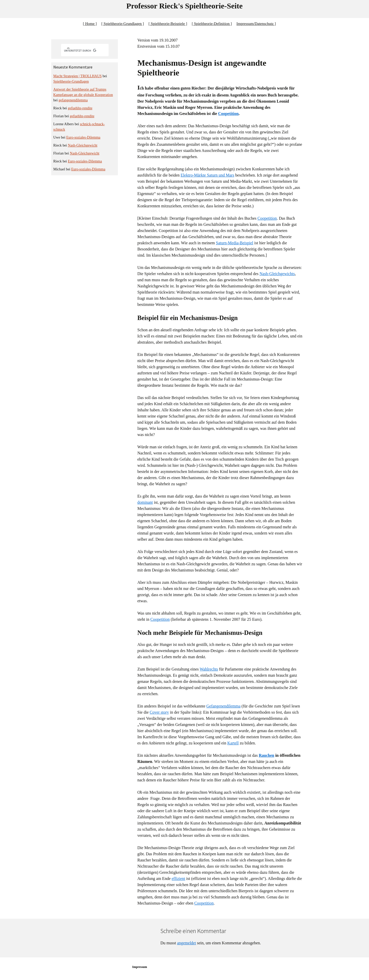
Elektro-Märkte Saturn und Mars (207, 175)
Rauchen (266, 755)
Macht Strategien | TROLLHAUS (78, 76)
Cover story (159, 712)
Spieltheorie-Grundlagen (71, 81)
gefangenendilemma (73, 100)
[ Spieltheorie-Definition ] (212, 24)
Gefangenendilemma (223, 706)
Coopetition (228, 114)
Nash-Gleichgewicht (83, 145)
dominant (145, 502)
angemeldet (187, 943)
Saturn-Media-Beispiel (235, 243)
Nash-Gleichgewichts (277, 274)
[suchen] (80, 51)
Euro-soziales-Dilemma (83, 137)
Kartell (233, 743)
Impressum (140, 967)
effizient (178, 879)
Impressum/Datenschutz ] (256, 24)
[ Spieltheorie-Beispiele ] (168, 24)
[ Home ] (90, 24)
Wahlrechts (209, 669)
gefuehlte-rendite (80, 108)
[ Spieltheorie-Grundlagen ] (123, 24)
